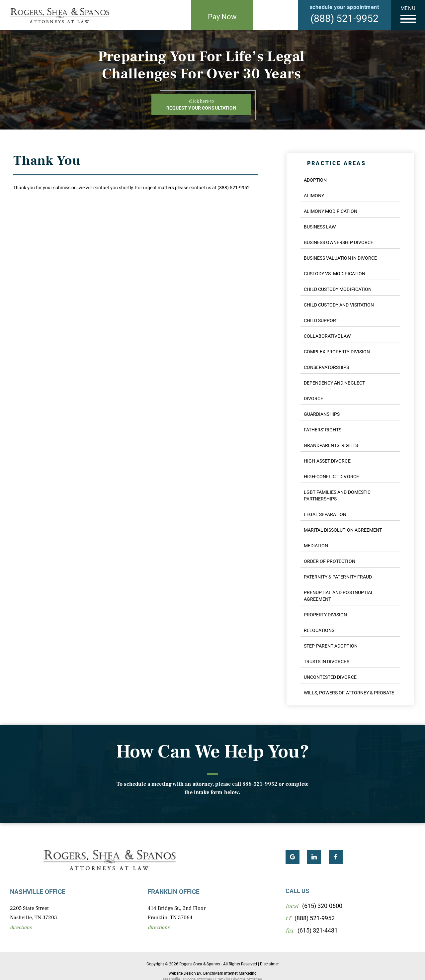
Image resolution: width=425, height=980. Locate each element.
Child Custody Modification (338, 289)
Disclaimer (269, 964)
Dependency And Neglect (334, 383)
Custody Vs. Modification (335, 274)
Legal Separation (325, 514)
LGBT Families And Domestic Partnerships (337, 495)
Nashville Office (38, 892)
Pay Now (222, 17)
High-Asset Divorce (327, 461)
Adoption (315, 180)
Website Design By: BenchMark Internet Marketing (212, 973)
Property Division (326, 615)
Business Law (320, 227)
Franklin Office (174, 892)
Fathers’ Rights (323, 430)
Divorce (313, 399)
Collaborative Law (327, 336)
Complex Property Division (337, 352)
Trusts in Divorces (327, 662)
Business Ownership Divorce (339, 242)
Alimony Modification (331, 211)
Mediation (316, 546)
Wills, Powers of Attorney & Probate (349, 693)
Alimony (314, 196)
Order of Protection (330, 561)
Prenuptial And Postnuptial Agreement (339, 596)
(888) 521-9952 (344, 18)
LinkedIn (314, 857)
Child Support (321, 320)
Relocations (319, 630)
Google (293, 857)
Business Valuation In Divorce (340, 258)
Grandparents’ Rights (331, 445)
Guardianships (322, 414)
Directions (21, 927)
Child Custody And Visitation (339, 305)
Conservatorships (326, 367)
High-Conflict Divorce (331, 477)
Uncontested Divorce (330, 677)
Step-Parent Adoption (331, 646)
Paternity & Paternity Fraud (338, 577)
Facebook (336, 857)
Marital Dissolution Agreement (343, 530)
